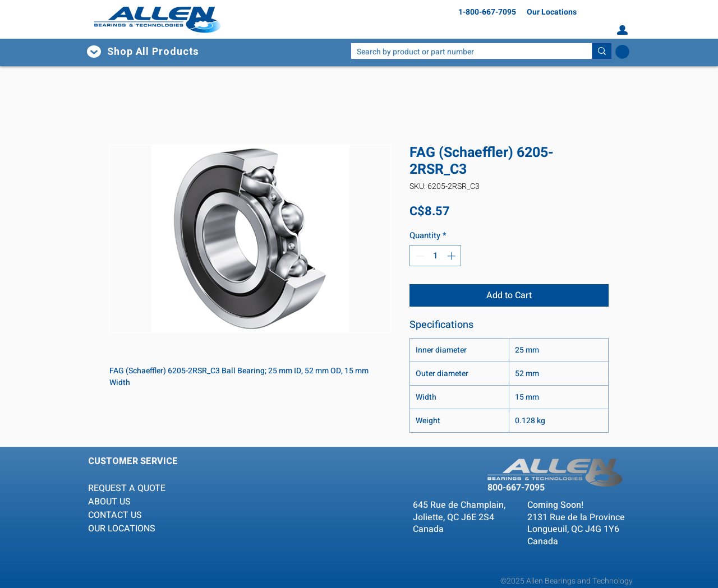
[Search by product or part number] (462, 52)
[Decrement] (419, 256)
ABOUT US (109, 502)
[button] (164, 52)
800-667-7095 (516, 488)
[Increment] (452, 256)
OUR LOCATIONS (122, 529)
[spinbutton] (436, 256)
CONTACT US (115, 515)
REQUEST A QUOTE (128, 488)
